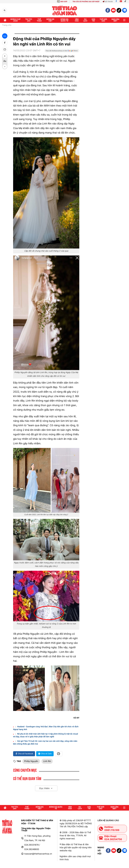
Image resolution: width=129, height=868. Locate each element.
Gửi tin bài (108, 2)
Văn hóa (77, 20)
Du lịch (85, 20)
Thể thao (39, 20)
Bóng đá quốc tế (64, 20)
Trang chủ (7, 25)
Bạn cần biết (115, 20)
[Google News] (62, 52)
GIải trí (93, 20)
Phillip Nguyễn (31, 761)
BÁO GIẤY (64, 2)
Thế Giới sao (103, 20)
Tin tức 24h (29, 20)
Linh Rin (47, 761)
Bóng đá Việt (50, 20)
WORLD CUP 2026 (15, 20)
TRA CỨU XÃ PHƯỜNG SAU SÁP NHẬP (86, 2)
